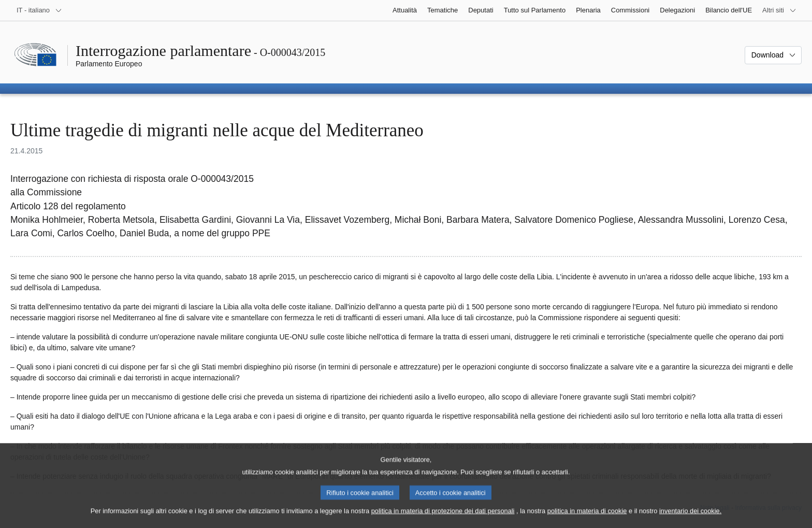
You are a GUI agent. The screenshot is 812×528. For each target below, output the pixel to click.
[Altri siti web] (779, 10)
